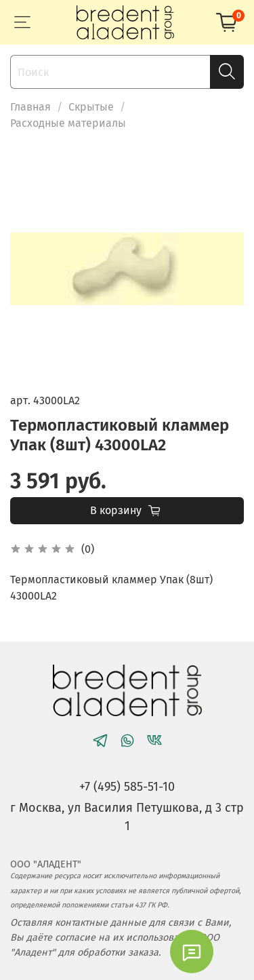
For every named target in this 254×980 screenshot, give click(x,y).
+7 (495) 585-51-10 (127, 787)
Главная (30, 107)
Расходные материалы (68, 123)
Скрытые (91, 107)
